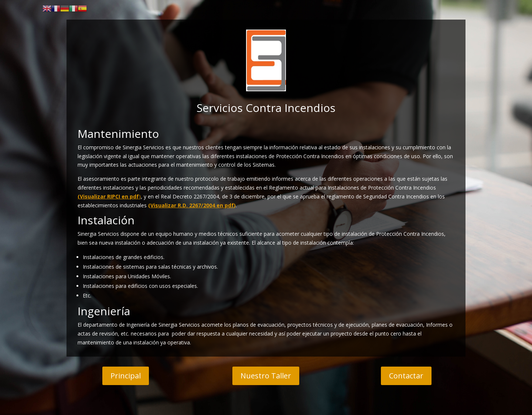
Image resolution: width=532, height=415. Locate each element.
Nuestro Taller (266, 376)
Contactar (406, 376)
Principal (126, 376)
